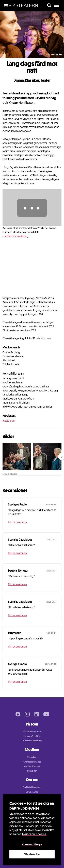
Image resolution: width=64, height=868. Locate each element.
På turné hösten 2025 (32, 732)
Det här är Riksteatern (32, 787)
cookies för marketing (15, 236)
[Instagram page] (27, 714)
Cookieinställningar (32, 844)
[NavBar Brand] (21, 5)
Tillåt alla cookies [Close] (32, 854)
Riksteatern (9, 421)
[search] (49, 5)
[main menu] (57, 5)
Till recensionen (17, 522)
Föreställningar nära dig (32, 741)
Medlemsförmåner (32, 766)
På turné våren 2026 (32, 736)
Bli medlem (32, 757)
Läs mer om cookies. (34, 834)
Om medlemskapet (32, 762)
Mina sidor (32, 771)
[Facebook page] (18, 714)
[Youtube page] (46, 714)
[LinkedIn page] (37, 714)
